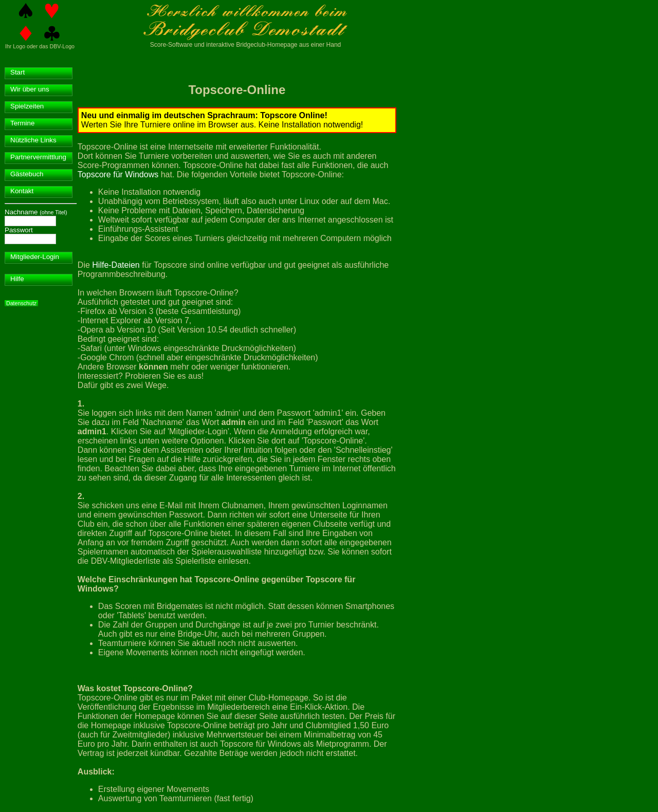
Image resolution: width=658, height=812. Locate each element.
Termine (22, 123)
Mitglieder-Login (35, 257)
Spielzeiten (27, 106)
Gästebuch (27, 174)
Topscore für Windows (118, 174)
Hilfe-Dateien (116, 265)
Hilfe (17, 279)
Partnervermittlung (38, 157)
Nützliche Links (33, 140)
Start (17, 72)
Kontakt (22, 191)
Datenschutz (21, 303)
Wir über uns (30, 89)
